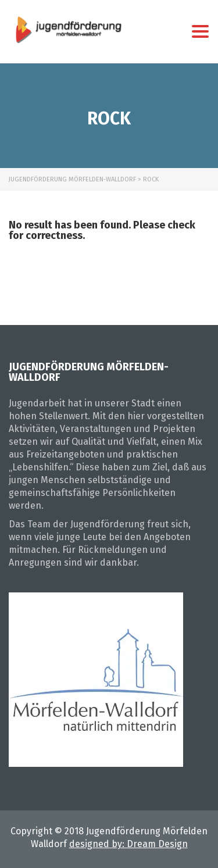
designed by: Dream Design (128, 844)
